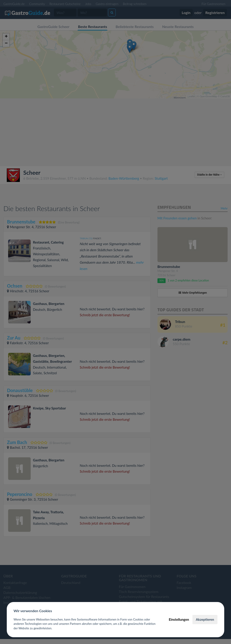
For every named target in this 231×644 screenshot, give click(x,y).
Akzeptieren (205, 619)
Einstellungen (179, 619)
